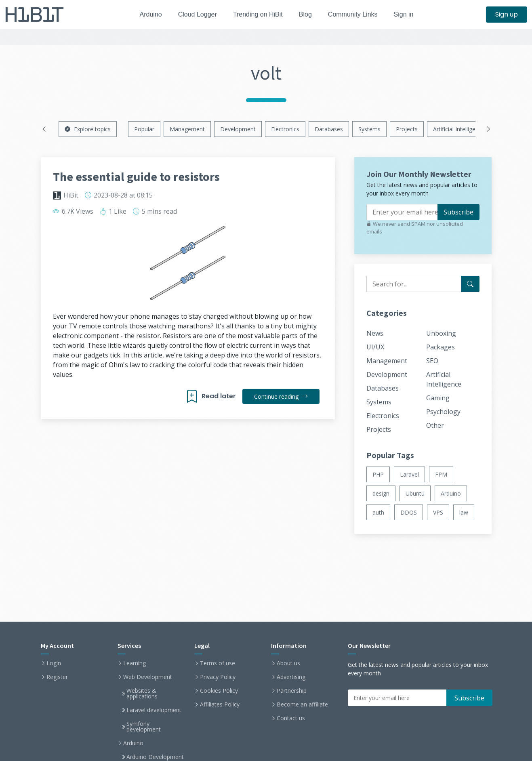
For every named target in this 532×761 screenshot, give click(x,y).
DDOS (409, 512)
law (464, 512)
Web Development (148, 677)
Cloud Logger (194, 14)
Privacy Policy (218, 677)
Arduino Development (155, 757)
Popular (144, 129)
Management (187, 129)
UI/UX (375, 347)
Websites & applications (142, 694)
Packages (441, 347)
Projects (407, 129)
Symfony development (144, 727)
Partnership (292, 691)
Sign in (410, 14)
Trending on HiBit (258, 14)
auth (378, 512)
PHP (378, 474)
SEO (432, 361)
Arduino (145, 14)
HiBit (71, 195)
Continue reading (281, 396)
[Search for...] (470, 284)
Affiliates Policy (220, 704)
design (381, 493)
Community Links (357, 14)
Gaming (438, 398)
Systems (369, 129)
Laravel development (154, 710)
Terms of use (218, 663)
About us (288, 663)
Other (435, 425)
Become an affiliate (302, 704)
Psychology (443, 412)
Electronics (285, 129)
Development (238, 129)
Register (57, 677)
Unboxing (441, 333)
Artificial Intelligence (459, 129)
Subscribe (458, 212)
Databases (329, 129)
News (375, 333)
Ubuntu (415, 493)
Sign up (507, 14)
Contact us (291, 718)
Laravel (409, 474)
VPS (438, 512)
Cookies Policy (219, 691)
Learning (135, 663)
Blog (307, 14)
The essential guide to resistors (136, 177)
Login (54, 663)
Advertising (291, 677)
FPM (441, 474)
